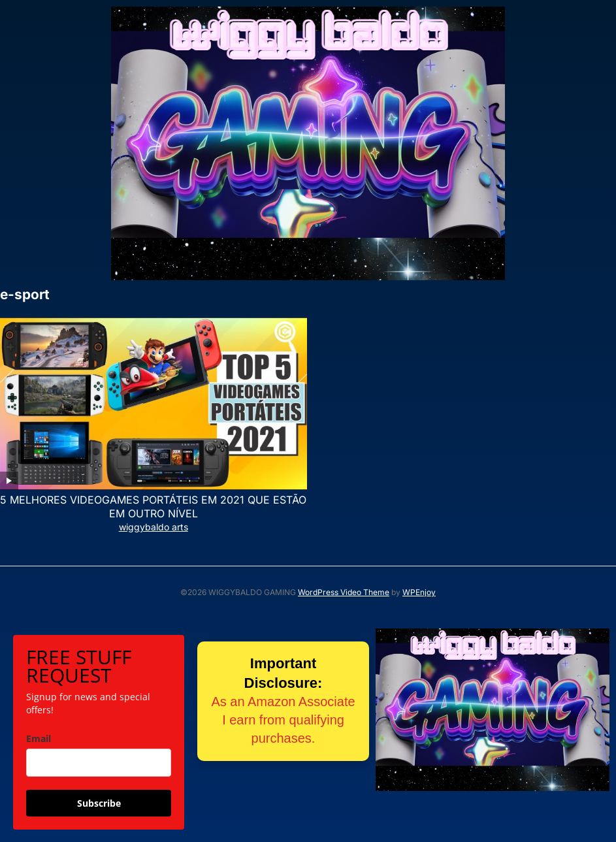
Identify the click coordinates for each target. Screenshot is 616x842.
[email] (99, 763)
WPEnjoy (419, 592)
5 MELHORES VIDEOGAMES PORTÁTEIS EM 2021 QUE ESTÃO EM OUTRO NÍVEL (153, 507)
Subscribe (99, 803)
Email (39, 738)
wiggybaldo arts (154, 527)
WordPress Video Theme (344, 592)
